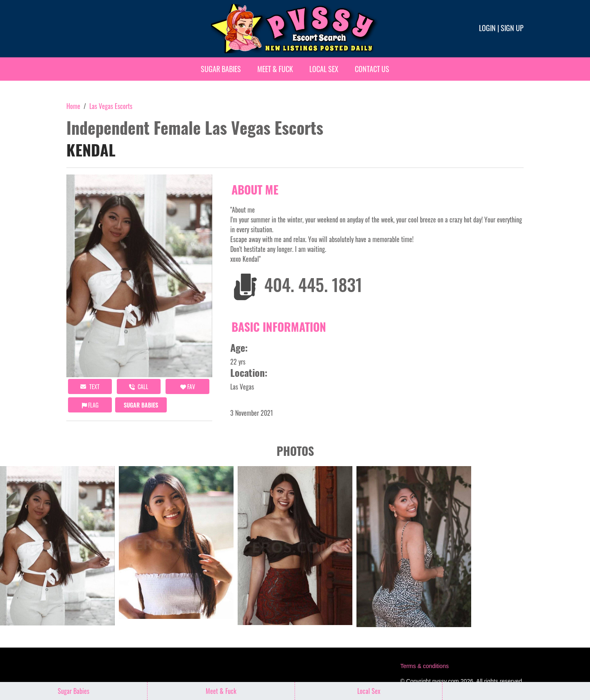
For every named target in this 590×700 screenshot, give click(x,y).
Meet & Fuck (275, 69)
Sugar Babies (221, 69)
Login (487, 28)
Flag (90, 405)
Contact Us (372, 69)
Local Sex (324, 69)
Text (90, 386)
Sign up (512, 28)
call (139, 386)
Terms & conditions (424, 666)
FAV (188, 386)
